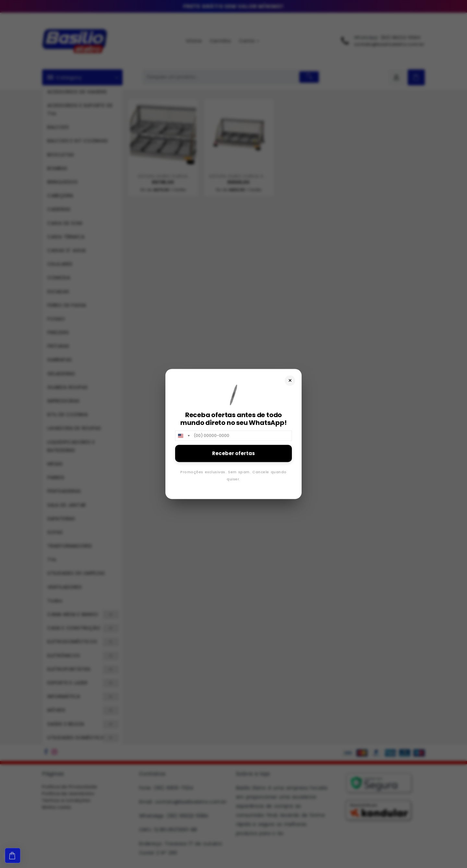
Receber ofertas (233, 453)
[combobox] (184, 436)
